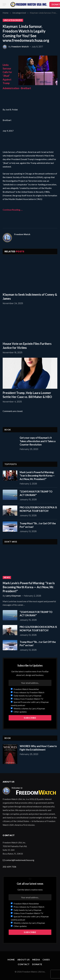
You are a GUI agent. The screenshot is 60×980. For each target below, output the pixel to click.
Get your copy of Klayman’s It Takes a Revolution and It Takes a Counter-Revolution (38, 441)
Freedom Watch (20, 47)
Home (11, 960)
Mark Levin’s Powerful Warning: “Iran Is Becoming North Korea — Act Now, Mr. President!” (37, 476)
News (7, 577)
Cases (46, 960)
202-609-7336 (9, 867)
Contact (24, 964)
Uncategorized (13, 20)
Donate (37, 964)
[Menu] (4, 4)
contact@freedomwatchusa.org (20, 860)
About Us (24, 960)
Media (36, 960)
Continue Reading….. (13, 210)
